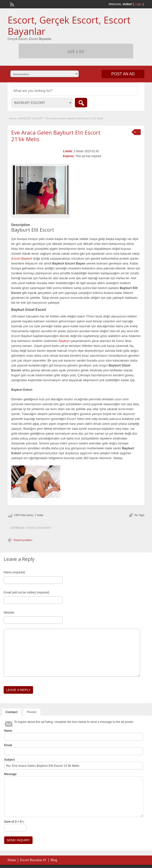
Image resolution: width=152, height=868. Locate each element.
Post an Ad (123, 74)
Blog (54, 860)
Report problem (23, 540)
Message (10, 774)
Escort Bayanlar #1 (33, 860)
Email (8, 745)
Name (8, 731)
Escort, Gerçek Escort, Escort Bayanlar (69, 25)
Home (12, 118)
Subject (9, 760)
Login (138, 4)
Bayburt (64, 341)
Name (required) (14, 572)
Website (9, 613)
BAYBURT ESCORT (31, 118)
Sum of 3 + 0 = (14, 822)
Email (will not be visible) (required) (27, 592)
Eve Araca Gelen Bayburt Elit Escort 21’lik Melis (56, 136)
